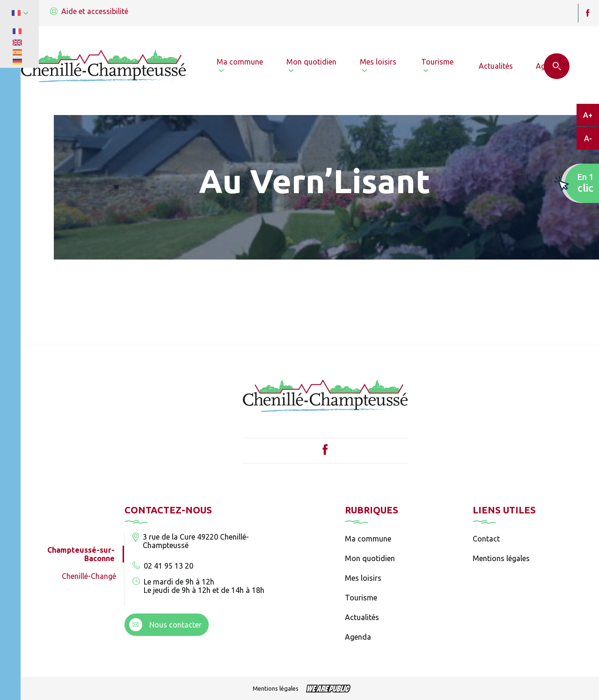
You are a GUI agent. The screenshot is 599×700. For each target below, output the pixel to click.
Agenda (358, 637)
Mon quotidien (370, 558)
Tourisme (361, 598)
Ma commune (368, 539)
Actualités (362, 617)
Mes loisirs (363, 578)
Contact (486, 539)
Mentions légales (501, 558)
